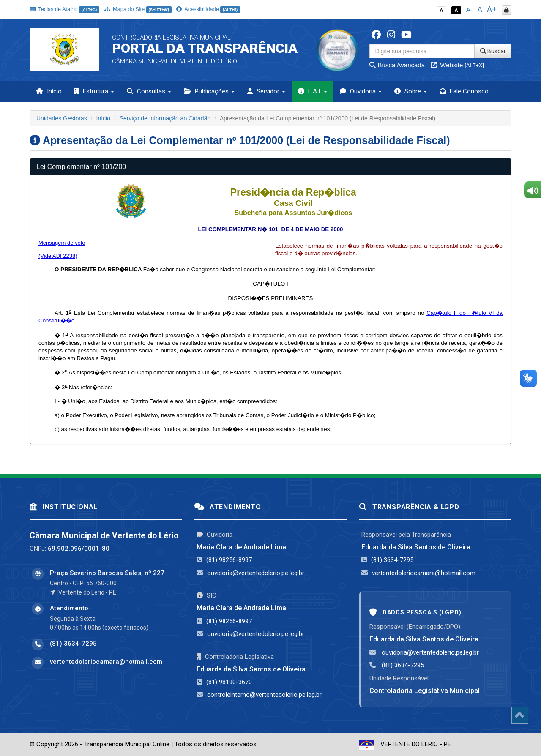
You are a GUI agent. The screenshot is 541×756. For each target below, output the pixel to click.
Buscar (493, 51)
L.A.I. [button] (313, 91)
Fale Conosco (464, 91)
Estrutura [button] (94, 91)
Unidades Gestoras (62, 118)
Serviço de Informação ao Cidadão (165, 118)
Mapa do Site (138, 9)
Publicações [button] (209, 91)
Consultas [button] (149, 91)
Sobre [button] (411, 91)
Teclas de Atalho (64, 9)
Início (49, 91)
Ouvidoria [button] (361, 91)
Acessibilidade (208, 9)
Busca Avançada (397, 65)
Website (457, 65)
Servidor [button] (266, 91)
